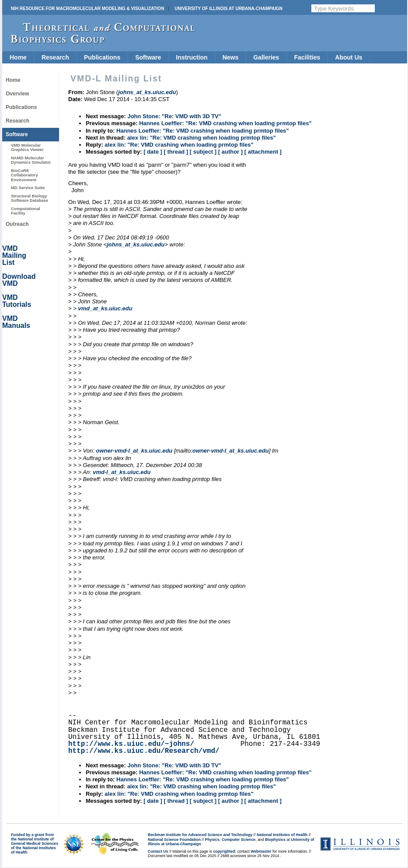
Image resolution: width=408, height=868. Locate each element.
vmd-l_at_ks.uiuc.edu (122, 472)
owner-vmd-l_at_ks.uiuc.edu (134, 451)
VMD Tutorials (17, 301)
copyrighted (224, 851)
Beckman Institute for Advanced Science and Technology (200, 835)
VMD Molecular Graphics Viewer (27, 147)
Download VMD (19, 280)
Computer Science (239, 840)
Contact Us (158, 851)
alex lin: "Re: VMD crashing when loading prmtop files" (202, 138)
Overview (17, 94)
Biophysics (275, 840)
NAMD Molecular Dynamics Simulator (31, 160)
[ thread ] (176, 152)
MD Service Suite (28, 188)
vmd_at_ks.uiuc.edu (105, 308)
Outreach (17, 224)
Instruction (192, 57)
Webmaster (261, 851)
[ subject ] (203, 152)
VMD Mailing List (14, 255)
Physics (212, 840)
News (231, 57)
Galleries (266, 57)
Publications (102, 57)
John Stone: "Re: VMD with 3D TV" (174, 116)
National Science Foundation (174, 840)
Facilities (307, 57)
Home (18, 57)
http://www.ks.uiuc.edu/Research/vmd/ (144, 751)
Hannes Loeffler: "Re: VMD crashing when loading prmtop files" (225, 123)
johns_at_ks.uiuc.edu (136, 244)
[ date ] (153, 152)
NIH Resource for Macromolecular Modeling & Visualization (87, 9)
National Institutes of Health (282, 835)
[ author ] (230, 152)
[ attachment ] (263, 152)
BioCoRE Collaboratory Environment (24, 175)
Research (55, 57)
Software (148, 57)
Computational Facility (26, 211)
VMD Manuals (16, 322)
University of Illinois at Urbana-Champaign (228, 9)
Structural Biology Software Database (30, 198)
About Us (349, 57)
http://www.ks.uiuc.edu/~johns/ (131, 744)
